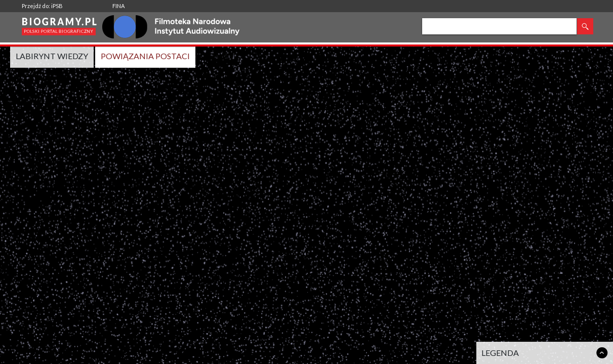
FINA (118, 6)
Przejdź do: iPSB (42, 6)
